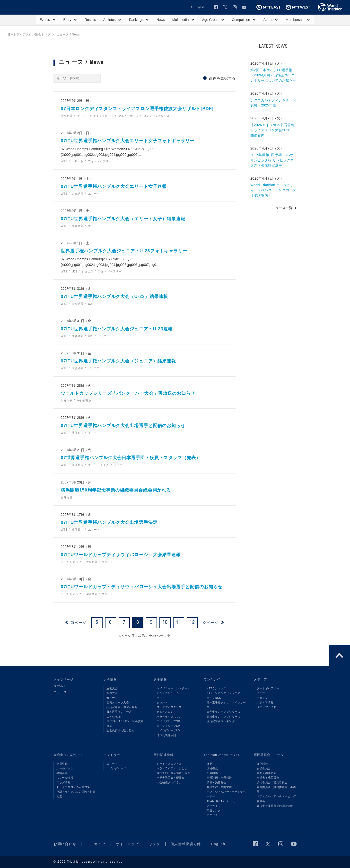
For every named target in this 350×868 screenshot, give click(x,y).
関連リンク (214, 810)
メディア (260, 679)
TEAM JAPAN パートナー (223, 801)
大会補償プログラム (169, 782)
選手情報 (160, 679)
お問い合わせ (65, 844)
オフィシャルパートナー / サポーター (226, 794)
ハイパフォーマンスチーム (173, 688)
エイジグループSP (168, 726)
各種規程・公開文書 (219, 787)
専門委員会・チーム (269, 755)
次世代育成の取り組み (120, 730)
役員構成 (212, 768)
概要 (209, 764)
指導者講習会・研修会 (171, 778)
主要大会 (112, 688)
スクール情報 (65, 778)
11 (179, 623)
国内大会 (112, 693)
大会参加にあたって (68, 755)
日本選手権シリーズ (119, 712)
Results (90, 20)
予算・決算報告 (216, 782)
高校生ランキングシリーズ (223, 717)
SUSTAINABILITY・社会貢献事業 (125, 723)
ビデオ (261, 693)
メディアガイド (267, 707)
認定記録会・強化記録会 (122, 707)
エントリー (112, 755)
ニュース (60, 692)
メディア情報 (265, 702)
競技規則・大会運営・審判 (173, 773)
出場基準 (62, 773)
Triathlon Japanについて (222, 755)
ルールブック (65, 768)
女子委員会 (264, 768)
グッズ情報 (63, 782)
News (161, 20)
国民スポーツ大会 (118, 702)
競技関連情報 (163, 755)
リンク (155, 844)
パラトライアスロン (169, 717)
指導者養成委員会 (268, 778)
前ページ (79, 623)
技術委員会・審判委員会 (272, 782)
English (200, 7)
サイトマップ (127, 844)
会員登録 (62, 764)
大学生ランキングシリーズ (223, 712)
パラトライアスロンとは (172, 768)
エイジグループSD (168, 721)
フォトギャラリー (268, 688)
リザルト (60, 686)
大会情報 (110, 679)
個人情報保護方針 (186, 844)
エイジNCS (114, 717)
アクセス (212, 815)
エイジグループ (116, 768)
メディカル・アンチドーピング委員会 (276, 799)
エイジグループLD (168, 730)
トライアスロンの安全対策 (73, 787)
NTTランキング (216, 688)
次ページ (211, 623)
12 (192, 623)
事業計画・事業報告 (219, 778)
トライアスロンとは (169, 764)
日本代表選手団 (166, 735)
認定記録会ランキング (221, 721)
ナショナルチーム (168, 693)
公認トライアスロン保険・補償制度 (76, 794)
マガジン (262, 698)
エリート (162, 698)
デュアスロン (165, 712)
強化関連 (262, 764)
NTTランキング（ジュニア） (225, 693)
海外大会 (112, 698)
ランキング (212, 679)
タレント (162, 702)
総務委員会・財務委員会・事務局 (276, 789)
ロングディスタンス (169, 707)
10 (165, 623)
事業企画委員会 (267, 773)
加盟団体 (212, 773)
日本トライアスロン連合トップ (29, 35)
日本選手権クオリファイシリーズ (226, 705)
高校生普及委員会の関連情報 (275, 806)
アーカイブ (214, 806)
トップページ (63, 679)
